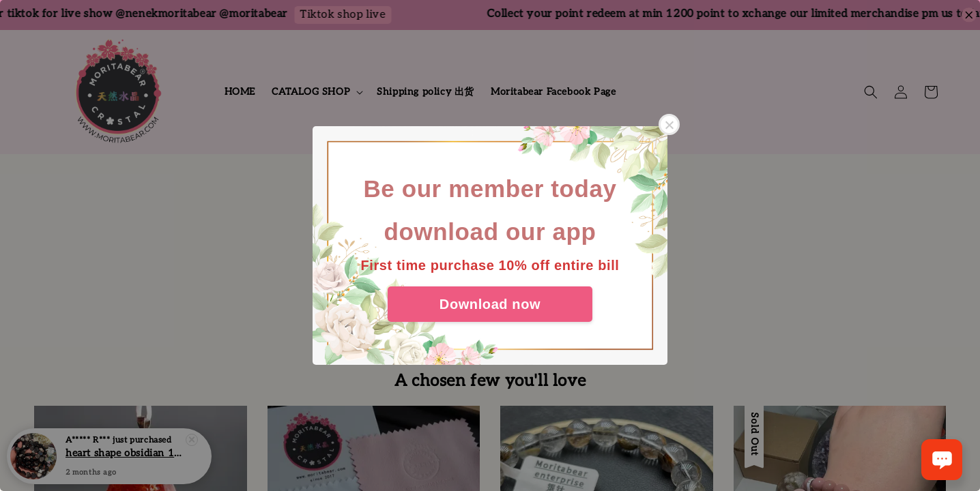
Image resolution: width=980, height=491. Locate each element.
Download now (490, 304)
